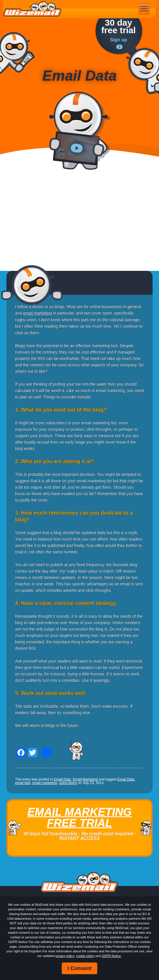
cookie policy (85, 956)
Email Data (62, 779)
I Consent (79, 968)
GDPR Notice (111, 956)
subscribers (68, 783)
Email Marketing (85, 779)
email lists (23, 783)
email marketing (37, 313)
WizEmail (32, 9)
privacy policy (65, 956)
